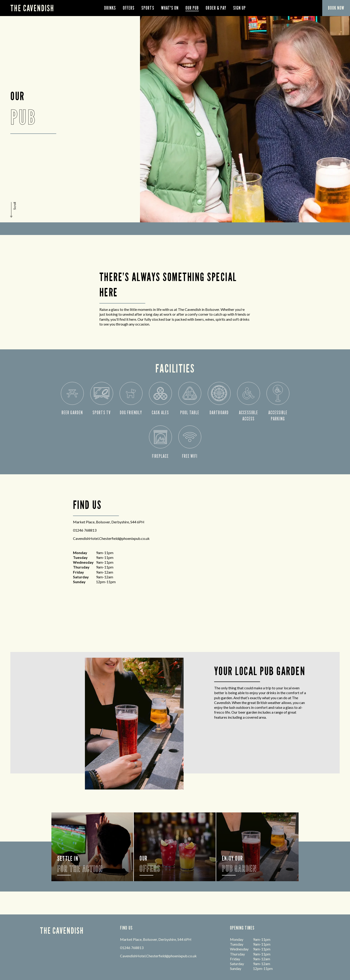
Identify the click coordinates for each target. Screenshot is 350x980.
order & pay (216, 8)
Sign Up (239, 8)
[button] (14, 210)
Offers (129, 8)
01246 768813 (85, 530)
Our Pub (192, 8)
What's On (170, 8)
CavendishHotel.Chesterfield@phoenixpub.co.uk (111, 538)
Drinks (110, 8)
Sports (148, 8)
